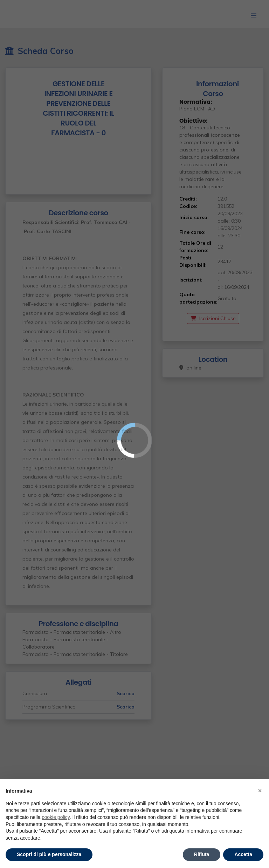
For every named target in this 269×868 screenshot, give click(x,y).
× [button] (260, 791)
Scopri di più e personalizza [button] (49, 854)
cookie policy (56, 817)
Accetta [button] (243, 854)
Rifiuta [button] (202, 854)
